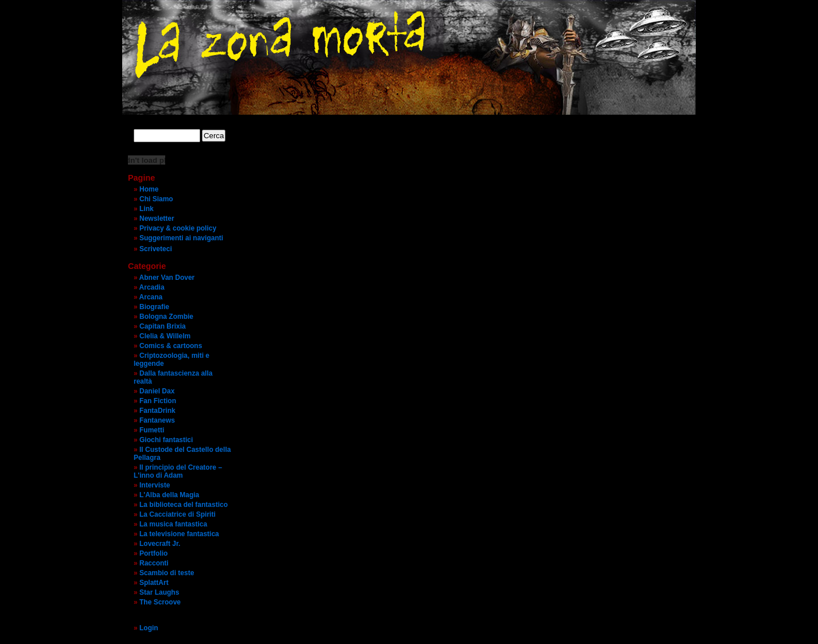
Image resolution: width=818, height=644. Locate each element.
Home (149, 189)
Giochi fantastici (166, 440)
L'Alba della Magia (169, 495)
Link (147, 209)
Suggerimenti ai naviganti (181, 238)
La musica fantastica (173, 524)
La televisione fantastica (179, 534)
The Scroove (160, 602)
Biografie (154, 307)
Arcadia (152, 287)
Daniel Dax (157, 391)
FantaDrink (157, 411)
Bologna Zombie (166, 317)
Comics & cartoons (171, 346)
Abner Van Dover (167, 278)
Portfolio (153, 553)
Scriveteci (156, 249)
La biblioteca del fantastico (184, 505)
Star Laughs (159, 592)
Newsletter (157, 218)
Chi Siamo (156, 199)
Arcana (151, 297)
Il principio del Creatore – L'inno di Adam (178, 471)
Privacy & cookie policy (178, 228)
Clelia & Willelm (165, 336)
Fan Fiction (158, 401)
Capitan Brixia (163, 326)
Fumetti (152, 430)
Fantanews (157, 420)
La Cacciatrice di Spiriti (178, 514)
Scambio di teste (167, 573)
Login (149, 628)
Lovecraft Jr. (160, 544)
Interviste (155, 485)
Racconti (154, 563)
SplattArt (154, 583)
